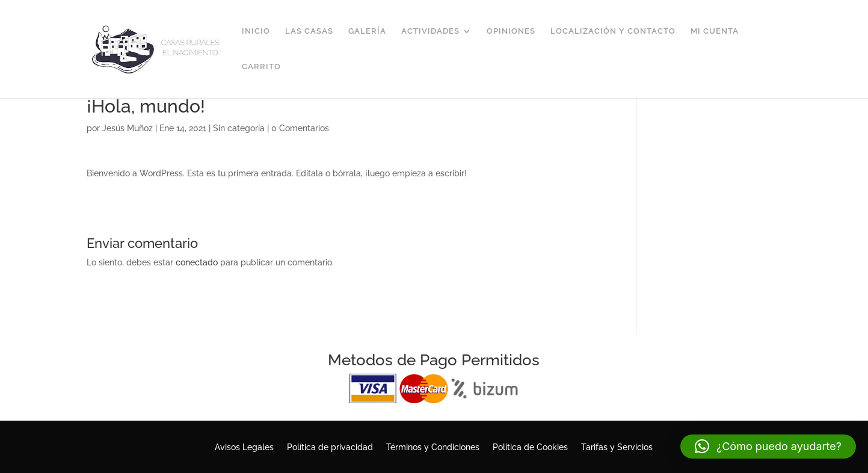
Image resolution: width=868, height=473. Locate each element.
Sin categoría (239, 128)
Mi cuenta (715, 31)
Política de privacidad (330, 447)
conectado (197, 262)
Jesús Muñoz (128, 128)
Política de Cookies (530, 447)
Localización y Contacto (613, 31)
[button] (768, 447)
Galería (367, 31)
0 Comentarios (300, 128)
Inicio (256, 31)
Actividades (430, 31)
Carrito (261, 67)
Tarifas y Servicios (617, 447)
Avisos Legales (244, 447)
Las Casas (309, 31)
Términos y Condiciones (433, 447)
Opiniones (511, 31)
